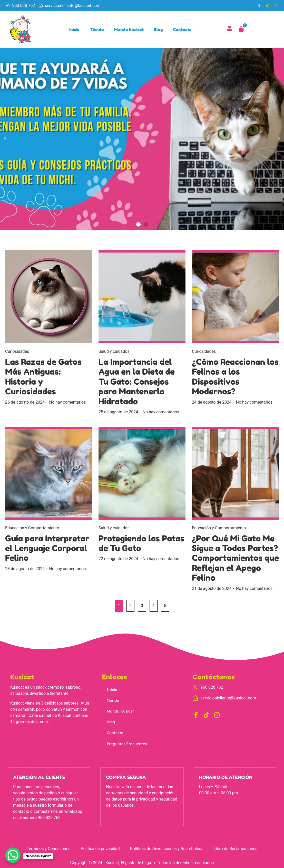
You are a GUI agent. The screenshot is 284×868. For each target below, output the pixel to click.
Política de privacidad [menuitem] (100, 847)
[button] (5, 140)
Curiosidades (17, 353)
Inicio (112, 690)
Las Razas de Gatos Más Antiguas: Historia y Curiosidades (43, 378)
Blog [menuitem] (159, 30)
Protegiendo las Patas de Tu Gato (141, 545)
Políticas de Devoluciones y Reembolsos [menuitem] (167, 847)
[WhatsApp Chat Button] (13, 855)
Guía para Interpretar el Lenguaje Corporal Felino (47, 550)
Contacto (114, 730)
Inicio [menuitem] (75, 30)
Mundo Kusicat (119, 710)
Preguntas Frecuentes (125, 740)
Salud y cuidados (114, 353)
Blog (111, 720)
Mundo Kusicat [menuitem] (130, 30)
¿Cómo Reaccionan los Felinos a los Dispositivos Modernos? (235, 378)
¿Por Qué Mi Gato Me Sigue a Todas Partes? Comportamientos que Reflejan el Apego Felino (235, 559)
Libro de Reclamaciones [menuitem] (236, 847)
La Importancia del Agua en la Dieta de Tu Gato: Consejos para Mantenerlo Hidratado (137, 383)
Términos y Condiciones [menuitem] (49, 847)
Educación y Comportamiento (32, 529)
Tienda (112, 700)
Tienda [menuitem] (98, 30)
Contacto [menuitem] (183, 30)
